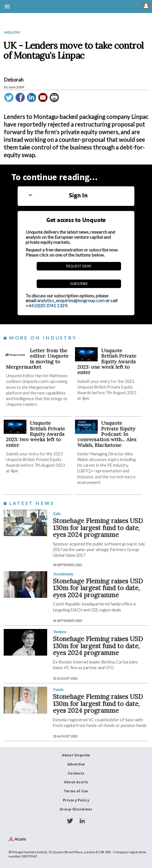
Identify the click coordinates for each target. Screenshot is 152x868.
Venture (60, 632)
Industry (12, 32)
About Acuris (76, 782)
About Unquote (76, 755)
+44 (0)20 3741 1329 (46, 305)
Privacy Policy (76, 800)
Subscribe (79, 284)
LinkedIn (82, 821)
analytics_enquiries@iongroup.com (71, 300)
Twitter (70, 821)
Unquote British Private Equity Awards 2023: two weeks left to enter (36, 434)
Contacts (76, 773)
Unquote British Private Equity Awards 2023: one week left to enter (107, 361)
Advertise (76, 764)
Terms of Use (76, 791)
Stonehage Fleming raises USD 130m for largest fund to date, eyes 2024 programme (98, 528)
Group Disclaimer (76, 809)
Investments (63, 574)
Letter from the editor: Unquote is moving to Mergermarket (37, 359)
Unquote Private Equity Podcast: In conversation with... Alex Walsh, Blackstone (107, 434)
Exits (57, 514)
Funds (58, 690)
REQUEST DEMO (79, 266)
